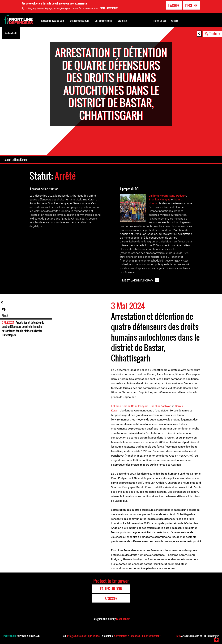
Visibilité (122, 21)
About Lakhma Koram (16, 160)
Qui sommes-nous (103, 21)
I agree (174, 6)
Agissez (174, 21)
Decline (191, 6)
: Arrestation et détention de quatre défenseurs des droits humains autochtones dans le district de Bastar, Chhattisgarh (23, 329)
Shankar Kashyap (160, 200)
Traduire (215, 33)
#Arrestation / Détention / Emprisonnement (137, 636)
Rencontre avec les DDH (53, 21)
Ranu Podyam (178, 196)
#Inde (96, 636)
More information (109, 8)
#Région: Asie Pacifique (80, 636)
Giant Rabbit (123, 619)
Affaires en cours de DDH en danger (197, 636)
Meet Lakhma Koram (138, 281)
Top (4, 309)
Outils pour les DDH (79, 21)
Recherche (11, 33)
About (5, 316)
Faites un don (160, 21)
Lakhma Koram (158, 196)
